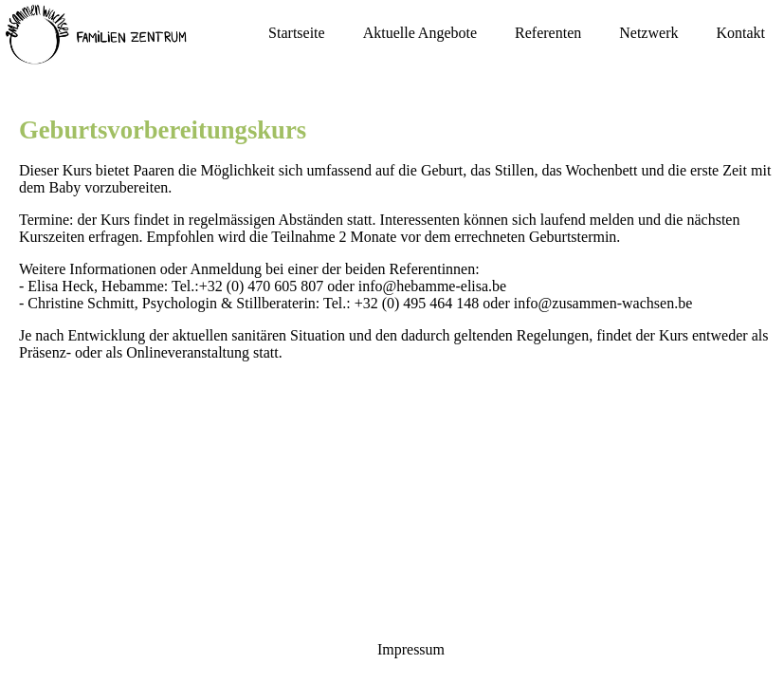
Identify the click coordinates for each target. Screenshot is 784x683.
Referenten (548, 33)
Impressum (411, 649)
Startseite (297, 33)
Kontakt (740, 33)
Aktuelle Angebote (420, 33)
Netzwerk (648, 33)
